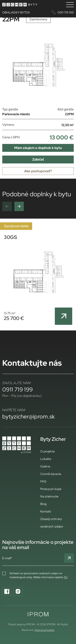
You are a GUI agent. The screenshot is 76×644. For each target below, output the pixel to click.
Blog (43, 504)
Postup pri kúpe (51, 489)
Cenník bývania (51, 474)
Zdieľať (38, 159)
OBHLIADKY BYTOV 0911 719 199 (38, 12)
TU (66, 577)
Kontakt (46, 511)
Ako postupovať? (38, 171)
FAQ (43, 481)
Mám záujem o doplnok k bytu (38, 148)
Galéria (45, 466)
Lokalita (46, 459)
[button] (7, 206)
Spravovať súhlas (44, 630)
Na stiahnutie (49, 496)
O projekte (48, 451)
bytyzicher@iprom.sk (29, 416)
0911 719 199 (17, 389)
